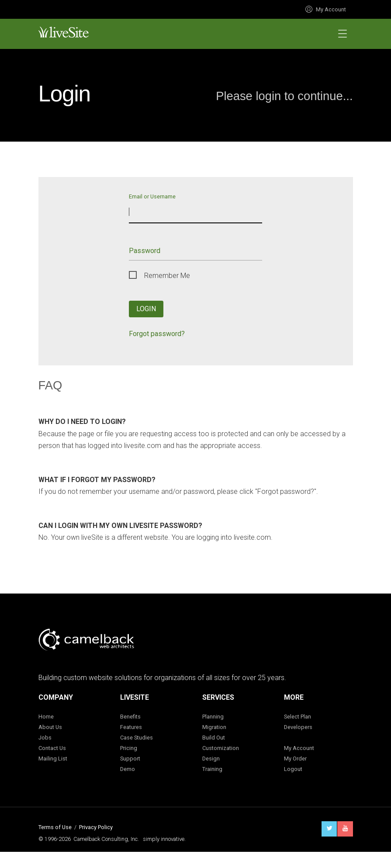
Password (145, 251)
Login (146, 309)
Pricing (129, 748)
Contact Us (52, 748)
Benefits (130, 717)
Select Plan (298, 717)
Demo (128, 769)
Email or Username (152, 196)
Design (211, 759)
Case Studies (137, 738)
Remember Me (167, 276)
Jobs (45, 738)
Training (212, 769)
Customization (221, 748)
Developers (298, 727)
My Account (326, 9)
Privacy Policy (96, 827)
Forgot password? (157, 334)
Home (46, 717)
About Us (50, 727)
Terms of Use (55, 827)
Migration (214, 727)
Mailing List (53, 759)
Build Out (214, 738)
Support (130, 759)
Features (131, 727)
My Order (295, 759)
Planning (213, 717)
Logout (293, 769)
